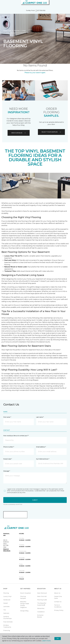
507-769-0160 (41, 11)
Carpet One (7, 31)
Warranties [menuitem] (41, 608)
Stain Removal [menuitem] (42, 593)
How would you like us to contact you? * (16, 436)
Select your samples (51, 132)
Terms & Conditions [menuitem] (58, 606)
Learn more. (46, 641)
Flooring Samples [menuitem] (23, 597)
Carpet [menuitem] (6, 603)
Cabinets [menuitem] (6, 613)
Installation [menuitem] (41, 612)
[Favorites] (65, 4)
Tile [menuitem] (5, 610)
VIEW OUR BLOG (19, 133)
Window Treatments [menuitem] (7, 626)
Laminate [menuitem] (6, 607)
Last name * (40, 417)
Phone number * (9, 447)
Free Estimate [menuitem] (8, 622)
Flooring (17, 31)
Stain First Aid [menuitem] (42, 596)
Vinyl (24, 31)
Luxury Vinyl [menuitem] (7, 596)
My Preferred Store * (43, 459)
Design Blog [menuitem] (24, 611)
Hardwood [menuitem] (7, 600)
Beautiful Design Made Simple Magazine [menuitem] (25, 605)
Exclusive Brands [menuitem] (40, 616)
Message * (7, 471)
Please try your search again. (35, 73)
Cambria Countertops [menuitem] (7, 618)
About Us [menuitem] (57, 593)
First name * (7, 417)
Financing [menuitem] (7, 630)
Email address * (41, 447)
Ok (58, 638)
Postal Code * (8, 459)
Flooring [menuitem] (6, 593)
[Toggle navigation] (3, 4)
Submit (35, 500)
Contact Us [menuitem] (58, 602)
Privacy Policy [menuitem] (59, 610)
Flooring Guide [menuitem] (42, 600)
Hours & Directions (7, 550)
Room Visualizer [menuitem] (26, 593)
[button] (63, 4)
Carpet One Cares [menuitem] (58, 597)
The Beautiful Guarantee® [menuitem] (42, 604)
